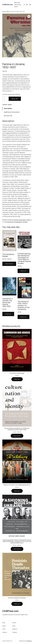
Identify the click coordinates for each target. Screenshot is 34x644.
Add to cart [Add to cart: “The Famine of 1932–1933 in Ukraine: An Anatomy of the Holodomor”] (23, 317)
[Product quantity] (5, 99)
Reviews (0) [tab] (8, 116)
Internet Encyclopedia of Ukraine (17, 222)
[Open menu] (24, 5)
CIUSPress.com (8, 5)
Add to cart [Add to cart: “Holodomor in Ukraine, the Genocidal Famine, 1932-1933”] (8, 314)
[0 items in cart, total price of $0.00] (30, 5)
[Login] (27, 5)
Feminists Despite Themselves (17, 598)
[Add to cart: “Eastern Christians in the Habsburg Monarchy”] (17, 491)
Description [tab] (8, 108)
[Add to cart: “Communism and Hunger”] (17, 379)
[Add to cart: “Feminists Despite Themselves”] (17, 604)
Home (4, 11)
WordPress (29, 641)
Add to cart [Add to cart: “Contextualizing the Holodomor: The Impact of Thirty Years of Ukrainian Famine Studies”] (23, 271)
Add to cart (15, 99)
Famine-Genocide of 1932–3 (22, 220)
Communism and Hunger (17, 373)
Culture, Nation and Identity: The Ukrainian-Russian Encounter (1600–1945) (17, 429)
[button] (29, 17)
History (8, 11)
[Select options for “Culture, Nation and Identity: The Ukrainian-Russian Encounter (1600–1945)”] (17, 436)
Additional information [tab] (12, 112)
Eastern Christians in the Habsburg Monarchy (17, 485)
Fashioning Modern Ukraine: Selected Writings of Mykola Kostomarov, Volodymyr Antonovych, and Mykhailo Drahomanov (17, 541)
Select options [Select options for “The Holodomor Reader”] (9, 264)
